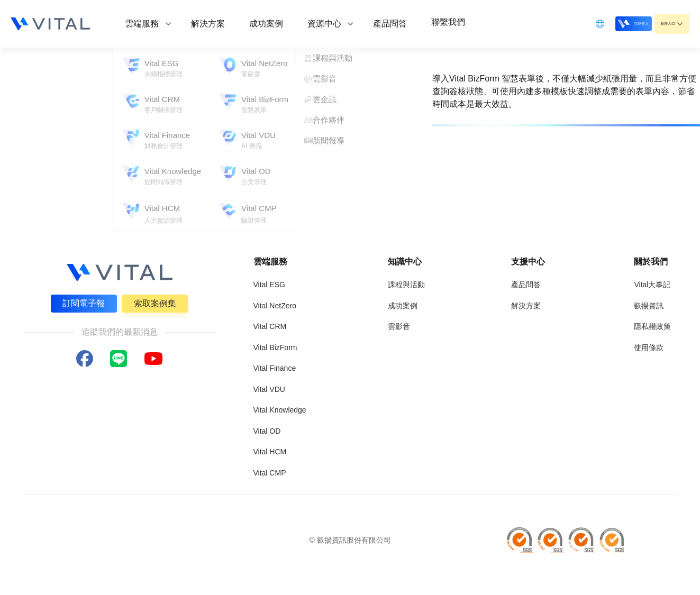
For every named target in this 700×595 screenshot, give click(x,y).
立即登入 (606, 23)
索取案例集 (157, 302)
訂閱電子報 (83, 302)
